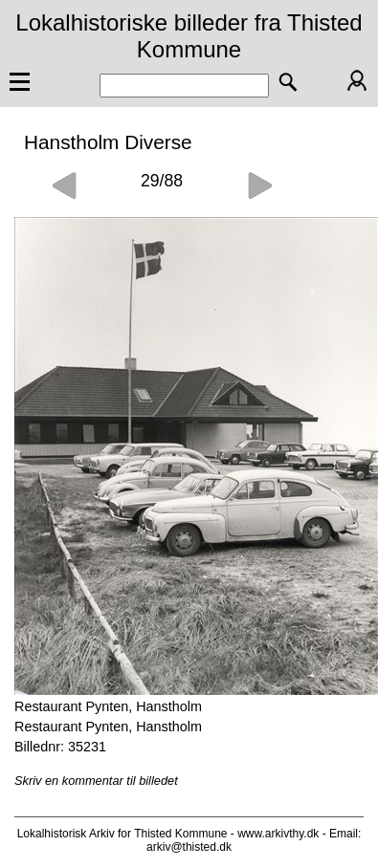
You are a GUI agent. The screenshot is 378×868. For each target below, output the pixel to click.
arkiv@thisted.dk (189, 847)
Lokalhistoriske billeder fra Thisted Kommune (189, 36)
